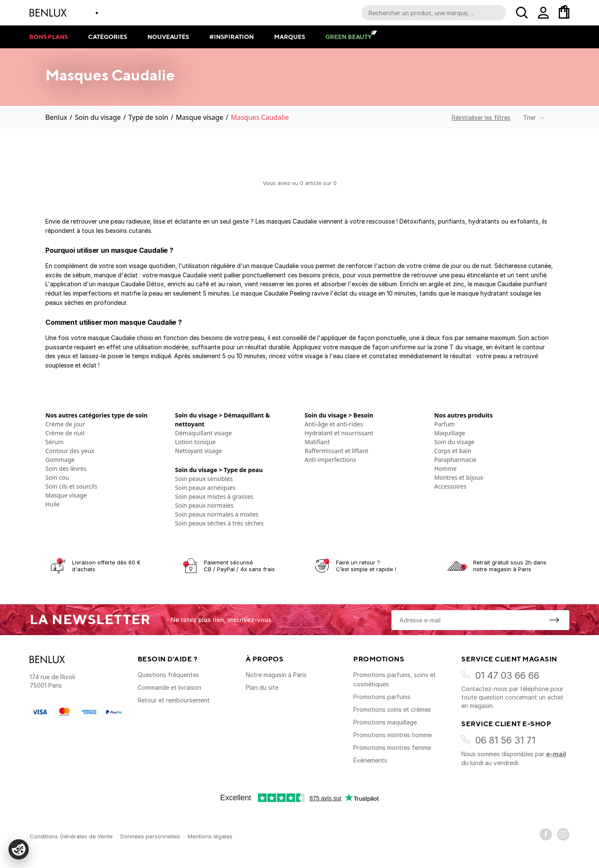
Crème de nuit (65, 433)
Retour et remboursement (174, 700)
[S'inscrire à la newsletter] (554, 620)
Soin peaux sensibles (204, 479)
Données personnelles (150, 836)
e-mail (556, 754)
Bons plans (49, 37)
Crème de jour (65, 424)
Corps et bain (453, 451)
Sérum (54, 442)
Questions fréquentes (168, 675)
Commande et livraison (169, 687)
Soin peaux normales (204, 505)
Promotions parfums (382, 697)
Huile (53, 504)
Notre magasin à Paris (276, 675)
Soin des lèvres (66, 469)
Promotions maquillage (385, 722)
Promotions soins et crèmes (392, 709)
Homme (445, 469)
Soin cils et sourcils (71, 486)
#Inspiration (232, 37)
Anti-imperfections (330, 460)
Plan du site (262, 687)
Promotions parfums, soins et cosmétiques (395, 679)
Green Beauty (348, 37)
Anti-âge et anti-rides (334, 424)
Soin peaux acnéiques (205, 488)
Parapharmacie (455, 460)
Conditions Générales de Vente (71, 836)
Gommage (60, 460)
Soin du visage (98, 117)
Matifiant (317, 442)
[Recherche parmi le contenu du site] (434, 13)
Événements (370, 760)
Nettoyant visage (198, 451)
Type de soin (148, 117)
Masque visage (200, 117)
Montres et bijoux (459, 477)
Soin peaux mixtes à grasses (214, 496)
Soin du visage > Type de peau (219, 470)
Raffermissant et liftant (336, 451)
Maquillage (450, 433)
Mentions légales (210, 836)
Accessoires (450, 486)
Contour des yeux (70, 451)
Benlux (56, 117)
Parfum (445, 424)
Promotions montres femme (392, 748)
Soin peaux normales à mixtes (217, 514)
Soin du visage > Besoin (339, 415)
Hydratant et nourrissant (339, 433)
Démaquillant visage (203, 433)
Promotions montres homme (392, 735)
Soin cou (57, 477)
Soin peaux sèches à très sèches (219, 523)
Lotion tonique (195, 442)
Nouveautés (168, 37)
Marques (290, 37)
